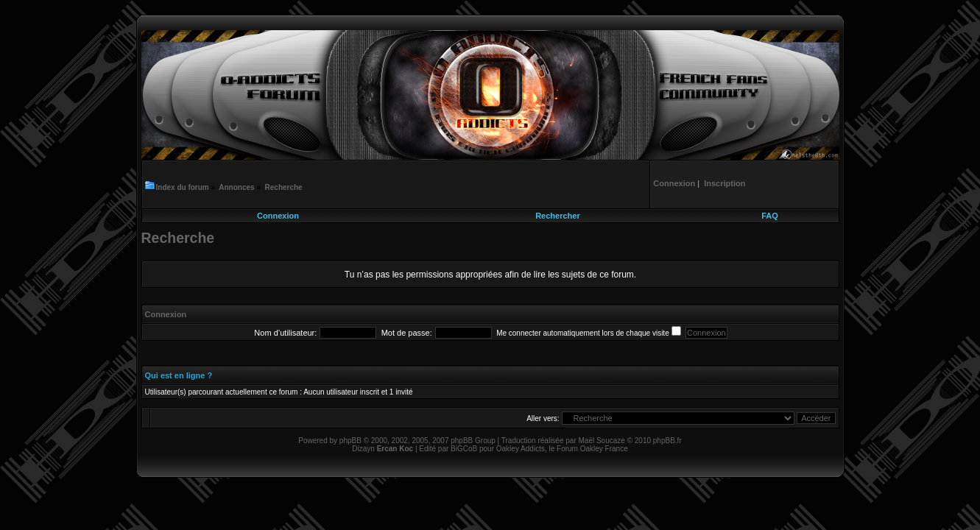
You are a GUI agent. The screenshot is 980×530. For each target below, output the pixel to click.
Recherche (284, 187)
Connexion (278, 216)
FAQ (770, 216)
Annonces (236, 187)
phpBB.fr (667, 441)
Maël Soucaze (601, 441)
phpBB (350, 441)
